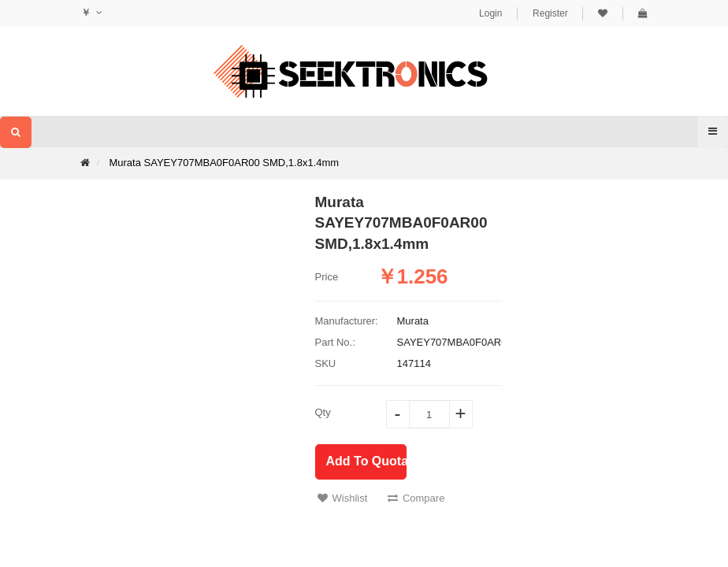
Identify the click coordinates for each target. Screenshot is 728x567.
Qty (323, 412)
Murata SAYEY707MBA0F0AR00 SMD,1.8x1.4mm (224, 163)
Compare (416, 498)
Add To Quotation (366, 461)
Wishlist (343, 498)
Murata (413, 321)
